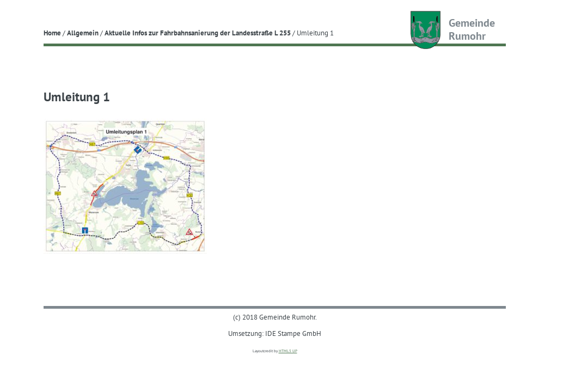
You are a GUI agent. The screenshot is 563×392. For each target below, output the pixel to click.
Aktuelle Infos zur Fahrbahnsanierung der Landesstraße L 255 (198, 33)
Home (52, 33)
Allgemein (83, 33)
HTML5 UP (288, 351)
